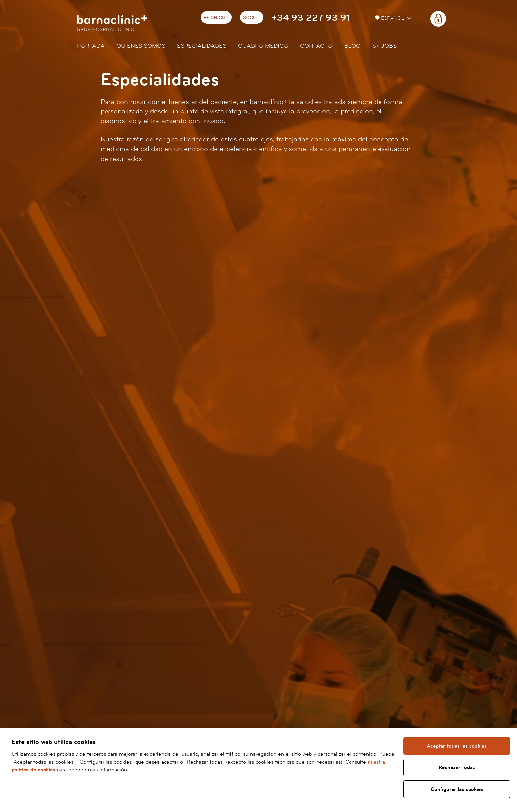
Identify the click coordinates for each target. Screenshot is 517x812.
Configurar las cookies (457, 789)
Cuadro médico (263, 46)
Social (252, 18)
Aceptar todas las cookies (457, 746)
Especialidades (202, 46)
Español (390, 18)
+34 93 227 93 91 (311, 18)
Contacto (316, 46)
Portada (91, 46)
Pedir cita (216, 18)
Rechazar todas (457, 767)
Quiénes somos (141, 46)
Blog (352, 46)
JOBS (384, 46)
